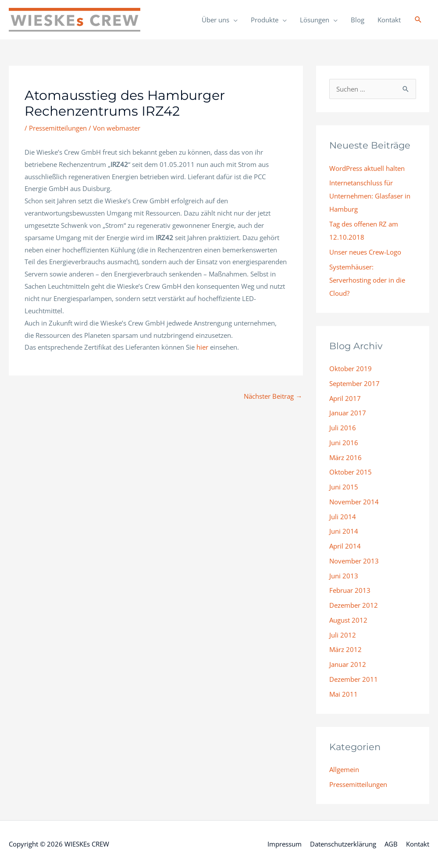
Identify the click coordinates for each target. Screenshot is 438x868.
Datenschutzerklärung (343, 844)
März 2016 (345, 457)
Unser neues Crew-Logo (365, 252)
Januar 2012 (348, 664)
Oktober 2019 (351, 368)
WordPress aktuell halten (367, 168)
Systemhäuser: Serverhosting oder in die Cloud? (367, 280)
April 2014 (345, 546)
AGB (391, 844)
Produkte (265, 20)
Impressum (285, 844)
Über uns (215, 20)
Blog (358, 20)
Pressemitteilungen (58, 128)
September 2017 (354, 383)
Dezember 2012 (354, 605)
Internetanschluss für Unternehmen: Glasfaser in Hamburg (370, 196)
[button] (418, 20)
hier (202, 347)
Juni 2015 (344, 487)
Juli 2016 (343, 428)
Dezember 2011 (354, 679)
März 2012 (345, 649)
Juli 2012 (343, 635)
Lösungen (315, 20)
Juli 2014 (343, 517)
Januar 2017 (348, 413)
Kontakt (389, 20)
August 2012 (348, 620)
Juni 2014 (344, 531)
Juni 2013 (344, 576)
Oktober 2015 (351, 472)
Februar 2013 (350, 590)
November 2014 (354, 502)
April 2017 (345, 398)
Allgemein (344, 769)
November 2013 (354, 561)
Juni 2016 (344, 443)
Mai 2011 (344, 694)
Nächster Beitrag (273, 396)
